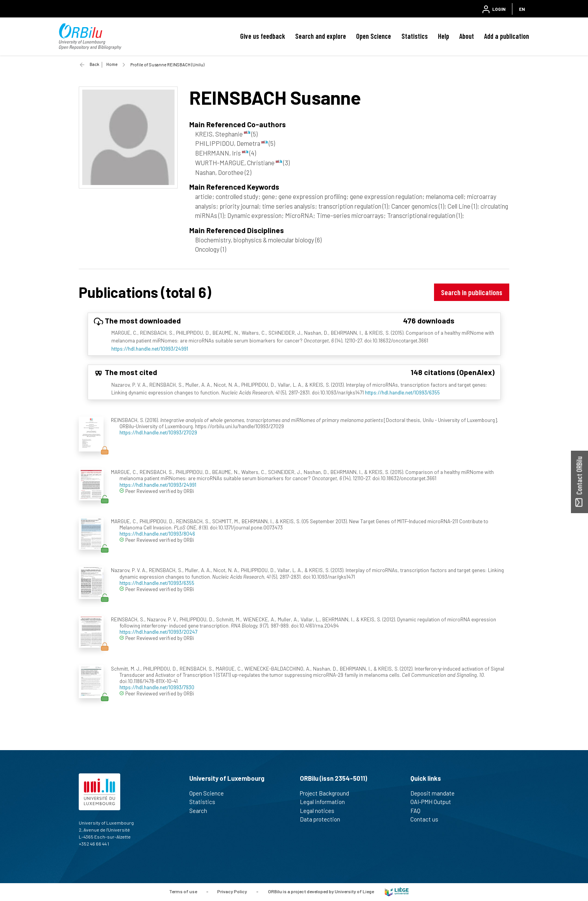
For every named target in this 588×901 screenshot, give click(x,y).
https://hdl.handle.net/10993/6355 (402, 392)
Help (444, 36)
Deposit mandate (436, 793)
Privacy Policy (232, 891)
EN (522, 9)
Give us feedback (263, 36)
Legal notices (320, 811)
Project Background (328, 793)
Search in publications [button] (472, 292)
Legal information (326, 802)
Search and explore (321, 36)
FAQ (419, 811)
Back (94, 64)
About (467, 36)
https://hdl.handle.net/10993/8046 (157, 534)
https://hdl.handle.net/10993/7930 (157, 687)
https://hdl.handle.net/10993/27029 (158, 432)
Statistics (415, 36)
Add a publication (507, 36)
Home (112, 64)
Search (201, 811)
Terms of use (183, 891)
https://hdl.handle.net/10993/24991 (150, 348)
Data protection (323, 819)
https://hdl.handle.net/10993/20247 (158, 632)
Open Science (374, 36)
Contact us (428, 819)
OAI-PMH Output (434, 802)
